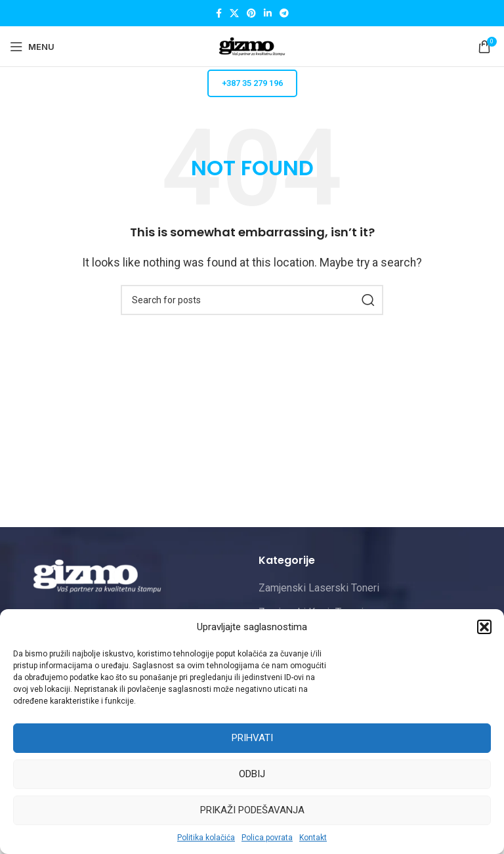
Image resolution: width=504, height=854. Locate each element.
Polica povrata (267, 838)
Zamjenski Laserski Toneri (319, 588)
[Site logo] (252, 46)
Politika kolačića (206, 838)
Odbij (252, 774)
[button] (484, 627)
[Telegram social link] (284, 13)
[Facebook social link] (219, 13)
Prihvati (252, 738)
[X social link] (234, 13)
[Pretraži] (252, 300)
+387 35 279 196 (252, 83)
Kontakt (313, 838)
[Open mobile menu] (32, 47)
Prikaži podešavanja (252, 810)
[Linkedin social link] (268, 13)
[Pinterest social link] (251, 13)
